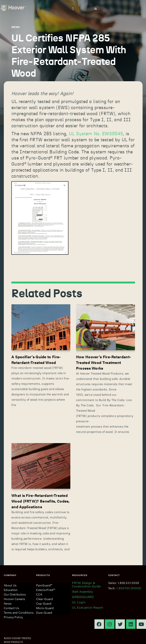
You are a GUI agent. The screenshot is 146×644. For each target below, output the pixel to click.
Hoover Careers (14, 599)
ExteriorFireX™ (46, 590)
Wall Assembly (82, 591)
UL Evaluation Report (88, 607)
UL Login (79, 602)
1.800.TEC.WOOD (129, 588)
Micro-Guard (45, 608)
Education (11, 590)
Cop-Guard (44, 603)
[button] (73, 9)
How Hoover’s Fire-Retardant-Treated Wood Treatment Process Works (104, 362)
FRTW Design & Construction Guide (86, 584)
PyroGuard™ (44, 585)
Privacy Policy (13, 617)
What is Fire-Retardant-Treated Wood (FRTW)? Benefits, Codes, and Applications (40, 501)
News (8, 603)
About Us (10, 585)
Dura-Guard (44, 612)
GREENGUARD (83, 597)
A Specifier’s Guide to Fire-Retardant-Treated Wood (36, 359)
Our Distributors (15, 594)
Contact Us (11, 608)
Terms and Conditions (19, 612)
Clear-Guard (44, 599)
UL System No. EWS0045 (96, 134)
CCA (39, 594)
